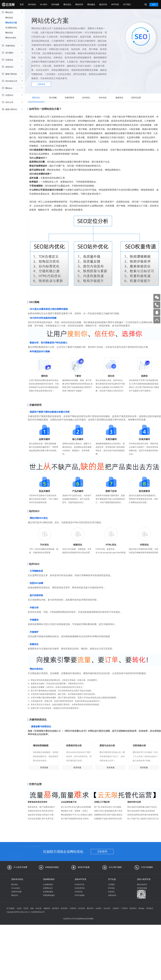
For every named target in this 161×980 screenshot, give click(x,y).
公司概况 (111, 885)
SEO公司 (12, 102)
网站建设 (91, 4)
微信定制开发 (142, 885)
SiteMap (141, 908)
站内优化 (86, 98)
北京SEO (107, 908)
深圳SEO (133, 908)
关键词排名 (112, 895)
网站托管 (79, 4)
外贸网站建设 (48, 892)
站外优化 (103, 98)
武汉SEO (82, 908)
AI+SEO (44, 4)
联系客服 (44, 768)
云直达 (19, 908)
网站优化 (12, 12)
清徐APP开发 (80, 879)
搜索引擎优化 (12, 74)
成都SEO (47, 908)
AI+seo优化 (16, 888)
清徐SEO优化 (17, 879)
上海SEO (116, 908)
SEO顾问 (12, 53)
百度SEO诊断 (16, 892)
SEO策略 (53, 98)
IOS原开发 (79, 892)
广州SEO (124, 908)
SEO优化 (32, 4)
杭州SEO (55, 908)
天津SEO (73, 908)
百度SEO (12, 95)
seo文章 (39, 908)
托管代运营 (136, 98)
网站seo (12, 88)
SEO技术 (150, 908)
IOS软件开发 (79, 885)
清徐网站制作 (49, 879)
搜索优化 (119, 98)
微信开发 (103, 4)
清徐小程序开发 (144, 879)
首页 (22, 4)
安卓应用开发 (80, 888)
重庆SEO (90, 908)
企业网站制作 (48, 885)
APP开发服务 (80, 895)
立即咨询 (41, 84)
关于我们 (127, 4)
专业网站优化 (11, 28)
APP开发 (115, 4)
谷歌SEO (12, 67)
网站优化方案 (11, 23)
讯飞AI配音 (11, 908)
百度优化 (12, 60)
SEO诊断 (55, 4)
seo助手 (99, 908)
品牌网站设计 (48, 888)
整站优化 (67, 4)
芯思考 (26, 908)
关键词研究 (69, 98)
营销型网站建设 (49, 895)
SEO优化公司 (12, 81)
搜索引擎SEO (12, 109)
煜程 (32, 908)
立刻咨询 (102, 851)
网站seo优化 (11, 38)
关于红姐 (112, 879)
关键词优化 (12, 46)
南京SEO (64, 908)
